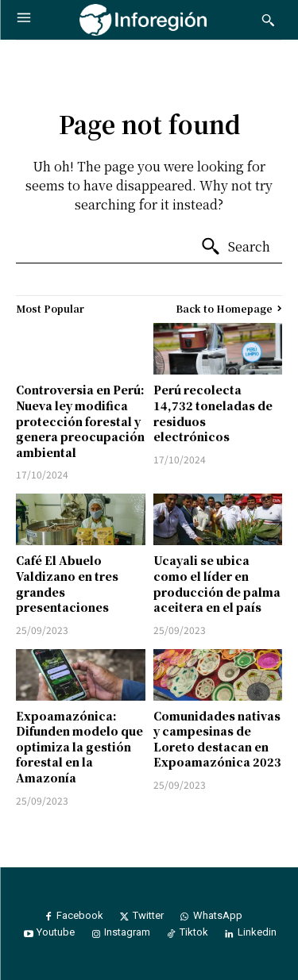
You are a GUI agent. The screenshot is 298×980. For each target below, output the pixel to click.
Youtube (56, 932)
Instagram (127, 932)
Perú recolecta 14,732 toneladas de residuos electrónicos (213, 413)
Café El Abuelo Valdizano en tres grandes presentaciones (67, 584)
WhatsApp (218, 915)
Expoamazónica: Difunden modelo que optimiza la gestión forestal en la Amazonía (79, 747)
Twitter (148, 915)
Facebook (80, 915)
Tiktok (194, 932)
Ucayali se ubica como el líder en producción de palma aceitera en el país (217, 584)
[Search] (235, 247)
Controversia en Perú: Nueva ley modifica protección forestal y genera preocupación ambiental (80, 421)
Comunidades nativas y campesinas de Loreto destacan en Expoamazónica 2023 (217, 739)
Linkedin (257, 932)
